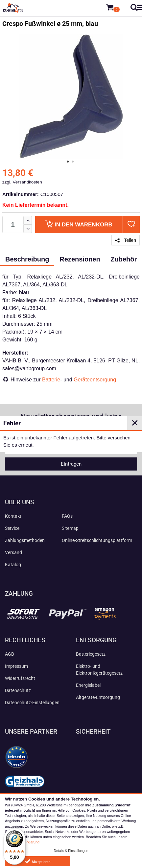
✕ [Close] (135, 423)
